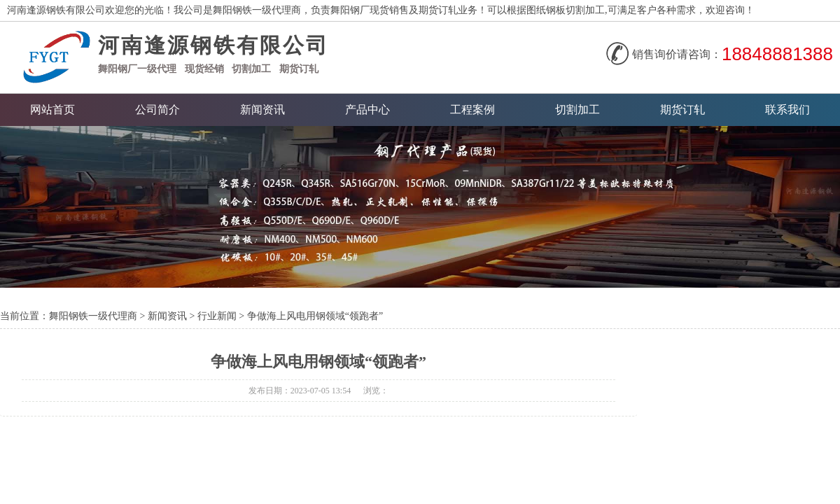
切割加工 (251, 69)
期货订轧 (682, 110)
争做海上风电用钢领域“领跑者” (315, 316)
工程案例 (472, 110)
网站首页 (52, 110)
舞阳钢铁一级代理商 (93, 316)
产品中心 (367, 110)
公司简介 (157, 110)
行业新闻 (217, 316)
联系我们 (787, 110)
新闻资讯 (262, 110)
